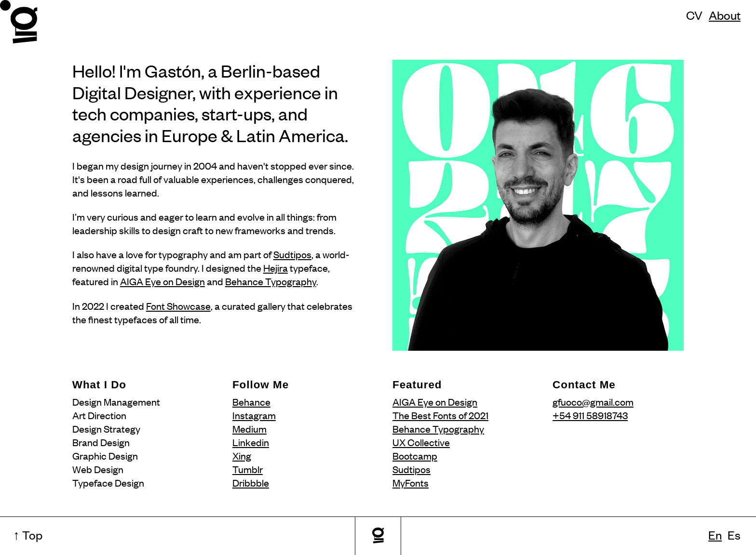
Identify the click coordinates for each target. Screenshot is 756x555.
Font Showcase (178, 306)
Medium (250, 429)
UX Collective (421, 442)
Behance (251, 402)
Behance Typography (271, 281)
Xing (242, 456)
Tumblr (248, 469)
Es (734, 535)
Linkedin (251, 442)
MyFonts (411, 482)
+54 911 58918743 (590, 415)
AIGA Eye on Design (162, 281)
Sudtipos (292, 254)
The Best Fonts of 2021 (440, 415)
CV (694, 15)
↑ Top (28, 535)
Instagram (254, 415)
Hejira (276, 268)
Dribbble (251, 482)
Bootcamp (415, 456)
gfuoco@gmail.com (593, 402)
